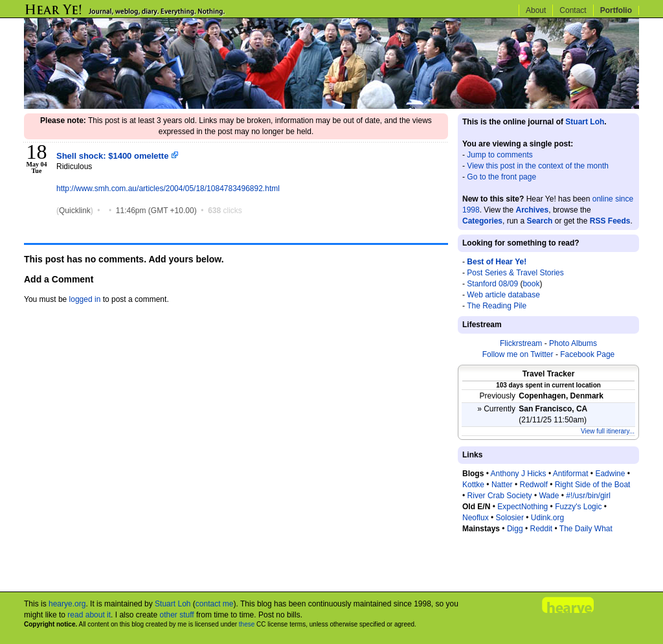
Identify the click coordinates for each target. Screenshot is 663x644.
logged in (85, 299)
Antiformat (571, 474)
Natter (502, 485)
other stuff (176, 615)
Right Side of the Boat (593, 485)
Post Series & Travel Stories (515, 273)
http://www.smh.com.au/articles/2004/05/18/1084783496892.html (168, 189)
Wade (549, 496)
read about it (89, 615)
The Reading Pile (497, 306)
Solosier (510, 518)
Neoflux (476, 518)
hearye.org (67, 604)
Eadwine (610, 474)
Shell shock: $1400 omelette (118, 156)
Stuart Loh (585, 122)
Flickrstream (521, 343)
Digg (515, 529)
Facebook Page (587, 354)
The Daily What (586, 529)
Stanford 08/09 (492, 284)
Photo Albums (573, 343)
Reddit (541, 529)
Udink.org (547, 518)
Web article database (503, 295)
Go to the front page (501, 177)
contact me (215, 604)
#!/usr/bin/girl (588, 496)
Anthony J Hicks (519, 474)
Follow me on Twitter (518, 354)
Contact (573, 10)
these (247, 624)
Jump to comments (500, 155)
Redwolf (533, 485)
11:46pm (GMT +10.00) (157, 211)
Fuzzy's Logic (578, 507)
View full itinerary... (608, 431)
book (531, 284)
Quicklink (75, 211)
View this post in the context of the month (538, 166)
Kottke (473, 485)
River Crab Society (500, 496)
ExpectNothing (523, 507)
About (536, 10)
